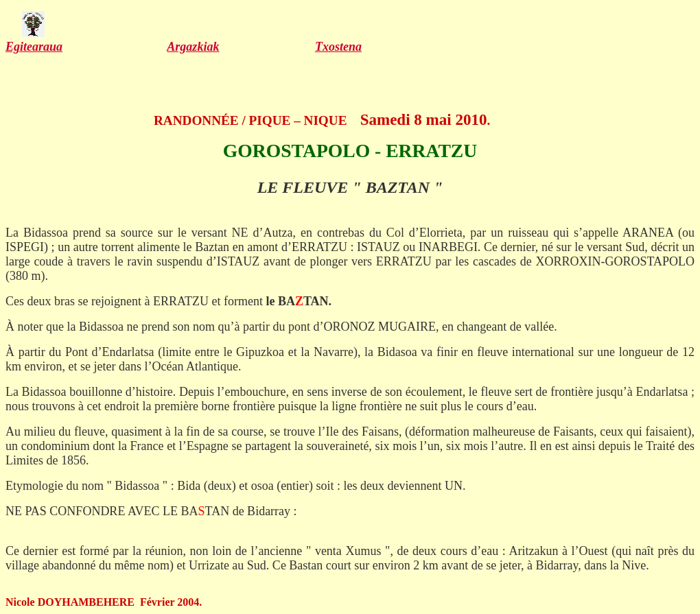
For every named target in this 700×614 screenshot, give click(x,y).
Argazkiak (193, 47)
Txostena (338, 47)
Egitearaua (34, 47)
